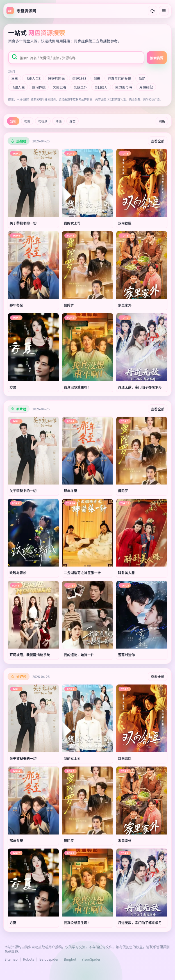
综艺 (72, 121)
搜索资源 (157, 58)
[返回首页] (21, 11)
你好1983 (79, 78)
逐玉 (15, 78)
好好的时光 (56, 78)
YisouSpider (91, 959)
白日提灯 (101, 87)
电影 (27, 121)
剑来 (97, 78)
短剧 (13, 121)
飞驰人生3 (33, 78)
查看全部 (158, 141)
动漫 (58, 121)
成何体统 (39, 87)
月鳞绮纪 (146, 87)
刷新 (162, 121)
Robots (29, 959)
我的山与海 (124, 87)
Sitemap (11, 959)
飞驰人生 (18, 87)
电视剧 (43, 121)
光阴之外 (80, 87)
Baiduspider (49, 959)
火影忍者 (60, 87)
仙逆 (142, 78)
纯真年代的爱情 (119, 78)
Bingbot (70, 959)
